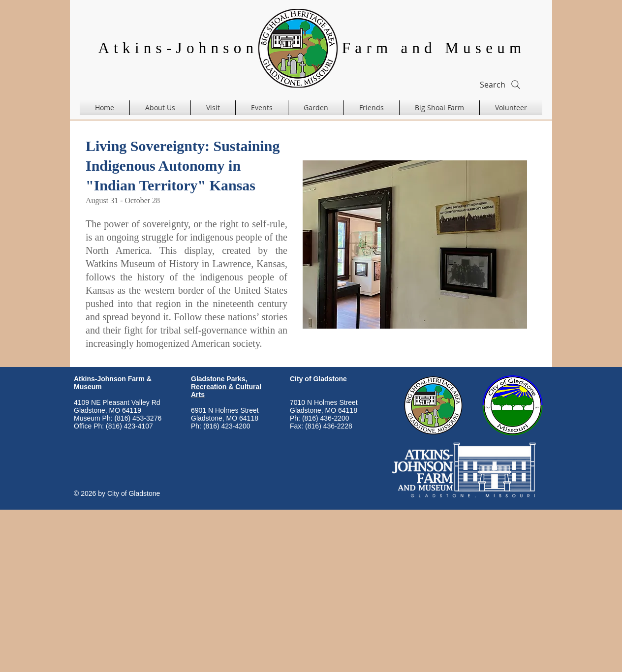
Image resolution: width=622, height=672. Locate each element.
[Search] (501, 85)
